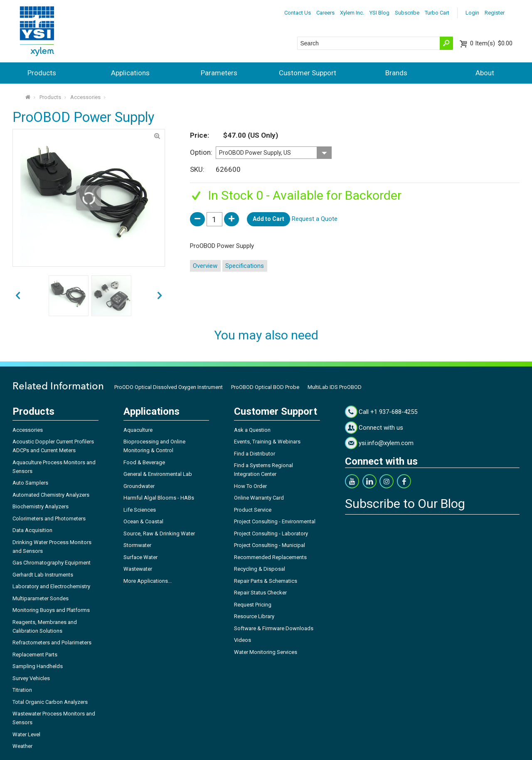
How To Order (250, 486)
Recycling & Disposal (260, 569)
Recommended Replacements (270, 557)
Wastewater (138, 569)
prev (160, 296)
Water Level (26, 734)
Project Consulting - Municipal (270, 545)
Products (42, 73)
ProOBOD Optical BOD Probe (265, 387)
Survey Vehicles (31, 678)
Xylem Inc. (352, 13)
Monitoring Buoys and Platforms (51, 610)
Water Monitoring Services (266, 652)
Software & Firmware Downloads (274, 628)
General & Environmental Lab (158, 474)
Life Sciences (140, 510)
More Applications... (148, 581)
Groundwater (139, 486)
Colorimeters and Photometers (49, 519)
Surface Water (140, 557)
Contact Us (298, 13)
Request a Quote (315, 219)
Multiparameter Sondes (41, 598)
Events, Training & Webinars (267, 442)
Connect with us (381, 428)
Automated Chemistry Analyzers (51, 495)
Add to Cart (268, 219)
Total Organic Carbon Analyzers (50, 702)
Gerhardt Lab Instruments (43, 575)
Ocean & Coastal (143, 521)
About (485, 73)
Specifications (245, 266)
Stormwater (137, 545)
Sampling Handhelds (38, 666)
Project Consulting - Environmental (275, 521)
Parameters (219, 73)
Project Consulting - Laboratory (271, 533)
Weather (22, 746)
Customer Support (308, 73)
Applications (130, 73)
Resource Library (254, 616)
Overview (205, 266)
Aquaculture (138, 430)
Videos (243, 640)
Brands (396, 73)
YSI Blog (379, 13)
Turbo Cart (437, 13)
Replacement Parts (35, 655)
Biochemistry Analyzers (41, 506)
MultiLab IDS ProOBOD (335, 387)
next (18, 296)
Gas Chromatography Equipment (52, 563)
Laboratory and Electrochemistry (51, 586)
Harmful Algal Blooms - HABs (159, 498)
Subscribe (407, 13)
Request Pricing (253, 605)
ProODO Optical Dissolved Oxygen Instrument (169, 387)
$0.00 (491, 43)
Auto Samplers (30, 483)
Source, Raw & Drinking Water (159, 533)
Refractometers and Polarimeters (52, 642)
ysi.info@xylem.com (386, 443)
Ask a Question (252, 430)
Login (472, 13)
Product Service (253, 510)
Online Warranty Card (259, 498)
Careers (325, 13)
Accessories (85, 97)
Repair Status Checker (260, 593)
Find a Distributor (255, 454)
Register (495, 13)
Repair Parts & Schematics (266, 581)
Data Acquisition (32, 530)
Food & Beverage (144, 462)
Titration (22, 690)
